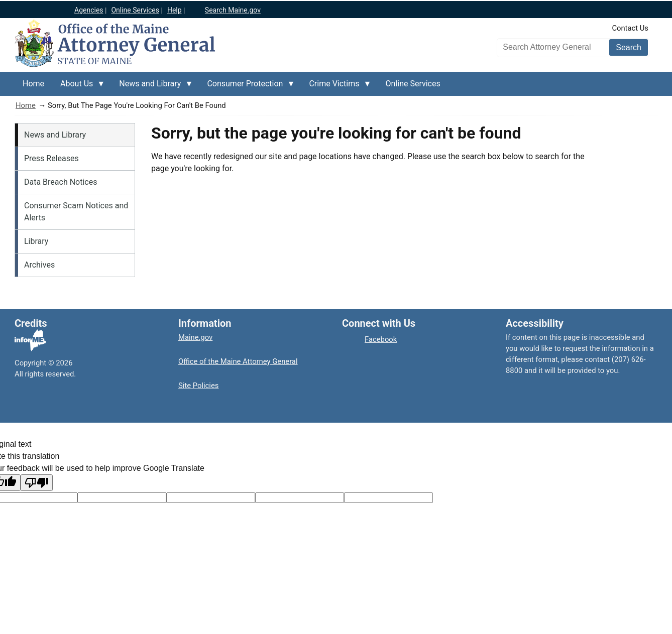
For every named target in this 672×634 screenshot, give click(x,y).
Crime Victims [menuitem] (336, 87)
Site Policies (198, 386)
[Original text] (211, 498)
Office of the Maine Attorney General (238, 361)
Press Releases (51, 158)
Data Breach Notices (61, 182)
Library (36, 241)
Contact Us (630, 28)
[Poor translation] (37, 483)
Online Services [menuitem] (413, 84)
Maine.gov (195, 337)
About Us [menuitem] (79, 87)
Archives (39, 265)
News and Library (55, 135)
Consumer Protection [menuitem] (247, 87)
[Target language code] (122, 498)
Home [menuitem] (33, 84)
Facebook (381, 339)
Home (26, 105)
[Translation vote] (388, 498)
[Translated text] (300, 498)
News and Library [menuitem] (152, 87)
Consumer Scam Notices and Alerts (76, 212)
